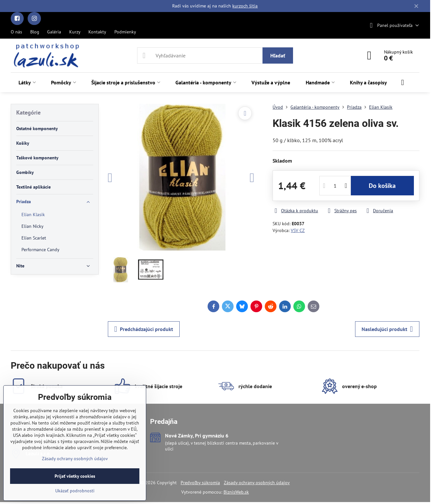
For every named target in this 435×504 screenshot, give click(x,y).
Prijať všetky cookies (75, 476)
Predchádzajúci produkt (144, 329)
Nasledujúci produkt (387, 329)
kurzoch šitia (245, 6)
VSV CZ (298, 230)
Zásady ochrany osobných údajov (257, 483)
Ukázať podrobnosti (75, 491)
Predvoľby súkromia (200, 483)
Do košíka (382, 186)
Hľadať (278, 55)
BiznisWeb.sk (236, 492)
